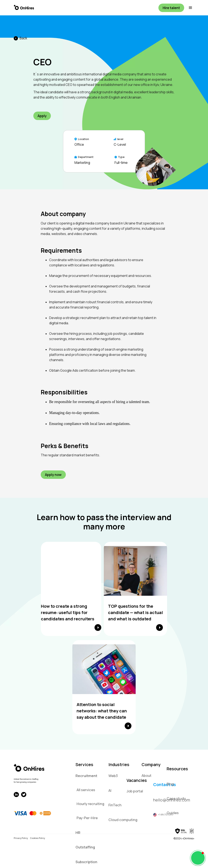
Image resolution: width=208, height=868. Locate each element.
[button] (189, 8)
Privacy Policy (21, 838)
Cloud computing (123, 820)
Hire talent (171, 8)
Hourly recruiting (90, 804)
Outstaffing (85, 847)
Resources (177, 769)
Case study (176, 798)
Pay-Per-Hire (87, 818)
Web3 (113, 776)
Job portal (135, 791)
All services (86, 790)
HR (78, 833)
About (147, 775)
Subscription (86, 862)
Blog (170, 784)
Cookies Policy (37, 838)
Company (151, 765)
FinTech (115, 805)
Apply (42, 116)
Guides (173, 813)
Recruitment (86, 776)
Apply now (53, 475)
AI (110, 790)
